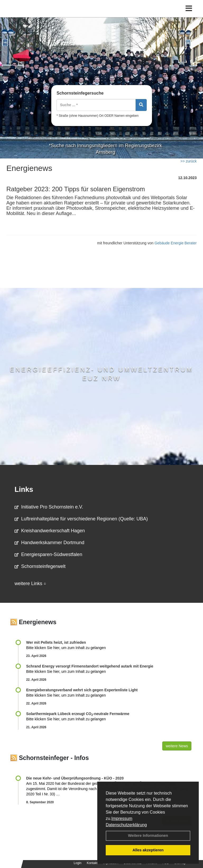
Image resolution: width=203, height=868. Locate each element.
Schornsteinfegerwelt (40, 566)
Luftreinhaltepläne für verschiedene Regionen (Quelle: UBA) (81, 519)
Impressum (122, 818)
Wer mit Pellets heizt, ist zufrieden (56, 642)
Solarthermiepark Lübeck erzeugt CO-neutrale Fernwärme (78, 714)
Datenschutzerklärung (126, 825)
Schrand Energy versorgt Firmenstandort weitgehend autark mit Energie (90, 666)
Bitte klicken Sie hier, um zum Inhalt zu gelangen (66, 648)
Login (78, 863)
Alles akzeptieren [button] (148, 850)
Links (24, 489)
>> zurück (189, 161)
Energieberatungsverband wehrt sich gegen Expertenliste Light (82, 690)
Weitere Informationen (148, 836)
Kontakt (92, 863)
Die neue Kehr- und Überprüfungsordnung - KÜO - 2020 (75, 778)
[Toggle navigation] (189, 9)
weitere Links (30, 584)
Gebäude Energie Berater (176, 243)
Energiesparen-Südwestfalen (48, 554)
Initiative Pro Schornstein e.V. (49, 507)
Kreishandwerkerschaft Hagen (50, 531)
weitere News (177, 746)
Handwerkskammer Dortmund (49, 543)
